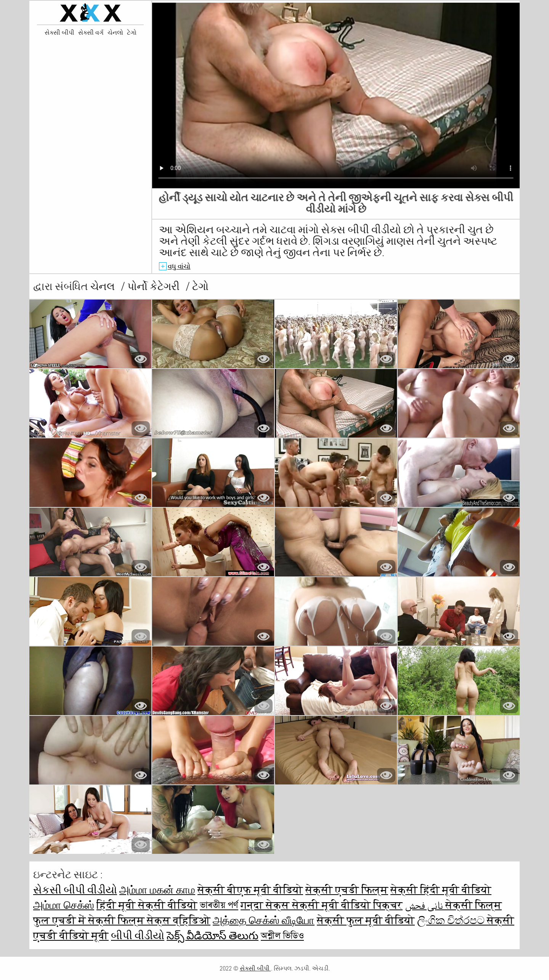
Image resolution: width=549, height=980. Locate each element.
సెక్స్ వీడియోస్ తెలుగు (213, 936)
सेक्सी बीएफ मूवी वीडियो (250, 890)
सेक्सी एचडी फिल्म (347, 890)
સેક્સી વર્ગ (91, 33)
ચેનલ (104, 286)
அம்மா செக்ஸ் (64, 905)
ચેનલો (115, 33)
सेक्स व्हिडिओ (179, 920)
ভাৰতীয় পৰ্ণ (219, 905)
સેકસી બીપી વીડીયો (75, 890)
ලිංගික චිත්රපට (452, 920)
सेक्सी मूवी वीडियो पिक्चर (347, 905)
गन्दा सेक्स (266, 905)
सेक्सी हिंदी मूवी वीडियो (441, 890)
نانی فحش (425, 905)
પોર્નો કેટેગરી (155, 286)
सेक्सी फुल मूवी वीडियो (366, 920)
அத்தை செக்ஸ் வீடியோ (264, 920)
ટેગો (132, 33)
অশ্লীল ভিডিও (282, 936)
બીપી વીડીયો (138, 936)
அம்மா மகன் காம (157, 890)
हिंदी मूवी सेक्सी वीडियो (147, 905)
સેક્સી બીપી (59, 33)
